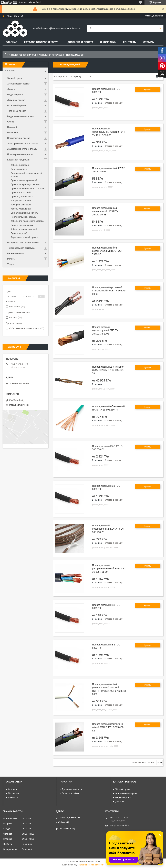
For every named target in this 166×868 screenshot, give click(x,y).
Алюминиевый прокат (18, 84)
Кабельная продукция (51, 55)
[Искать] (160, 28)
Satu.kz (98, 862)
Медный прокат (15, 95)
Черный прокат (15, 78)
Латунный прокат (16, 100)
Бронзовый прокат (17, 105)
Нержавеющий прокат (19, 138)
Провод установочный (22, 197)
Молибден (13, 133)
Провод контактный (21, 192)
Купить (148, 89)
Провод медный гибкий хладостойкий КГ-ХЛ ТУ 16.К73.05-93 (105, 211)
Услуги (11, 264)
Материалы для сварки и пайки (23, 242)
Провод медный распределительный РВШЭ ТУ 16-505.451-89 (109, 569)
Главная (12, 42)
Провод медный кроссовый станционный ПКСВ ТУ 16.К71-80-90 (109, 291)
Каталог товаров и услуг (41, 42)
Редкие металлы (16, 253)
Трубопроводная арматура (21, 248)
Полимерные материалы (20, 154)
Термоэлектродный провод (24, 237)
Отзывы (149, 42)
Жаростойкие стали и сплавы (22, 149)
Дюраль (11, 89)
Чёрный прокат (123, 789)
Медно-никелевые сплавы (21, 116)
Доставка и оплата (80, 42)
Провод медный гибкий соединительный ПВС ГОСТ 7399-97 (107, 251)
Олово (11, 122)
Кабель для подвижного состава (27, 221)
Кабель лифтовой (20, 165)
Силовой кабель (19, 169)
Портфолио (14, 793)
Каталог (11, 71)
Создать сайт (26, 2)
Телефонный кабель (21, 205)
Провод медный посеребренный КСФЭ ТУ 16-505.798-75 (108, 529)
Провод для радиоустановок (25, 184)
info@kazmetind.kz (19, 405)
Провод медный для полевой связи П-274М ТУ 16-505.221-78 (108, 370)
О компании (108, 42)
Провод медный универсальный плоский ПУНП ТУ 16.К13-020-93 (109, 132)
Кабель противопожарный (24, 229)
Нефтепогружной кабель (23, 217)
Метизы (11, 259)
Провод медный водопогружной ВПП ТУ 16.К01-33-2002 (105, 330)
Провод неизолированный (24, 180)
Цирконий (12, 127)
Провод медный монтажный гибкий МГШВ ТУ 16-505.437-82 (108, 727)
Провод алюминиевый (22, 225)
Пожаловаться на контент (91, 865)
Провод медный (19, 233)
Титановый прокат (17, 111)
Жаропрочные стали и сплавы (23, 143)
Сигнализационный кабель (24, 213)
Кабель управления (21, 209)
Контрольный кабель (21, 201)
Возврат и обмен (71, 793)
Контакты (130, 42)
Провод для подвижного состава (27, 188)
